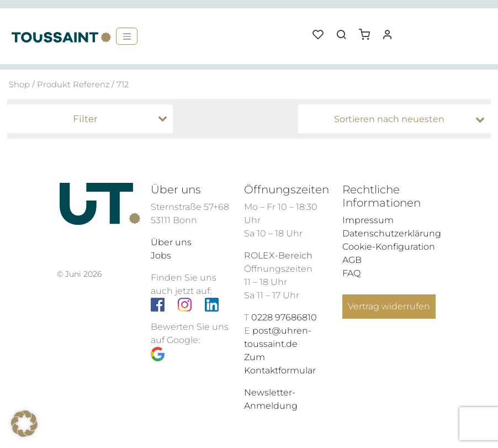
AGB (352, 260)
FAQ (351, 273)
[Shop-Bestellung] (397, 119)
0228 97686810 (284, 317)
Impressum (368, 220)
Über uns (171, 242)
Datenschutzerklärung (392, 233)
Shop (19, 85)
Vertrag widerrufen (389, 306)
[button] (368, 30)
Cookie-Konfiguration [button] (389, 247)
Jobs (161, 255)
